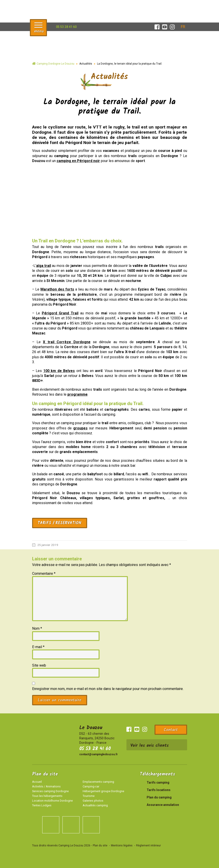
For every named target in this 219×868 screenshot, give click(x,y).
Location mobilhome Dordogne (52, 801)
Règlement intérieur (148, 845)
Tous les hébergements (47, 796)
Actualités (86, 64)
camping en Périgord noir (78, 161)
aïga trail (44, 266)
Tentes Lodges (42, 805)
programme (77, 394)
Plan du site (100, 845)
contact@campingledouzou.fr (98, 754)
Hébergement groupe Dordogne (103, 791)
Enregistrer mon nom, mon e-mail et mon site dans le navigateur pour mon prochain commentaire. (108, 689)
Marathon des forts (57, 289)
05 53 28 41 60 (95, 749)
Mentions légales (122, 845)
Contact (171, 730)
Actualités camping (95, 805)
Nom (37, 628)
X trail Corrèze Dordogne (67, 342)
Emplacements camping (98, 782)
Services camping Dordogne (50, 791)
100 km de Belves (59, 371)
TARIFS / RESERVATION (60, 523)
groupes (80, 428)
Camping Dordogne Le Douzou (55, 64)
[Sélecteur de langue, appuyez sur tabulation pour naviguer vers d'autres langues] (183, 27)
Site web (39, 665)
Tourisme (89, 796)
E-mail (38, 647)
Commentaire (44, 574)
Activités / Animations (46, 786)
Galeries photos (93, 801)
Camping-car (91, 786)
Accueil (37, 782)
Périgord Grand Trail (60, 313)
